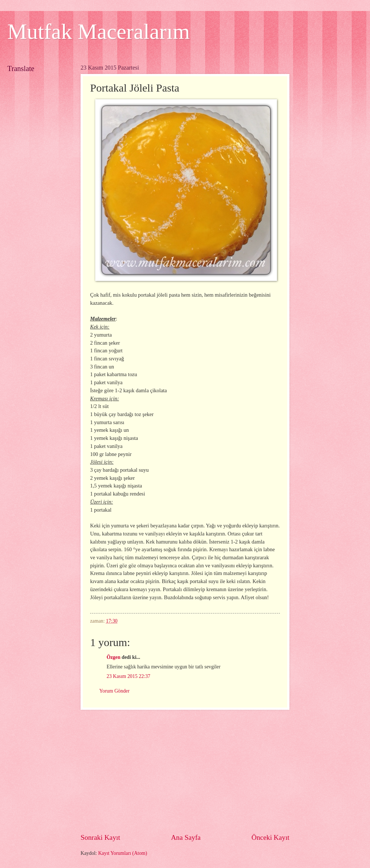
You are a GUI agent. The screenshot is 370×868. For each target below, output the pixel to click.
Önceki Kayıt (270, 837)
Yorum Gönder (114, 691)
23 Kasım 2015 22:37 (128, 676)
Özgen (114, 657)
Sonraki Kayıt (100, 837)
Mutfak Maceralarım (99, 31)
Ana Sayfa (186, 837)
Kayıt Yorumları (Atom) (123, 853)
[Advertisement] (185, 771)
